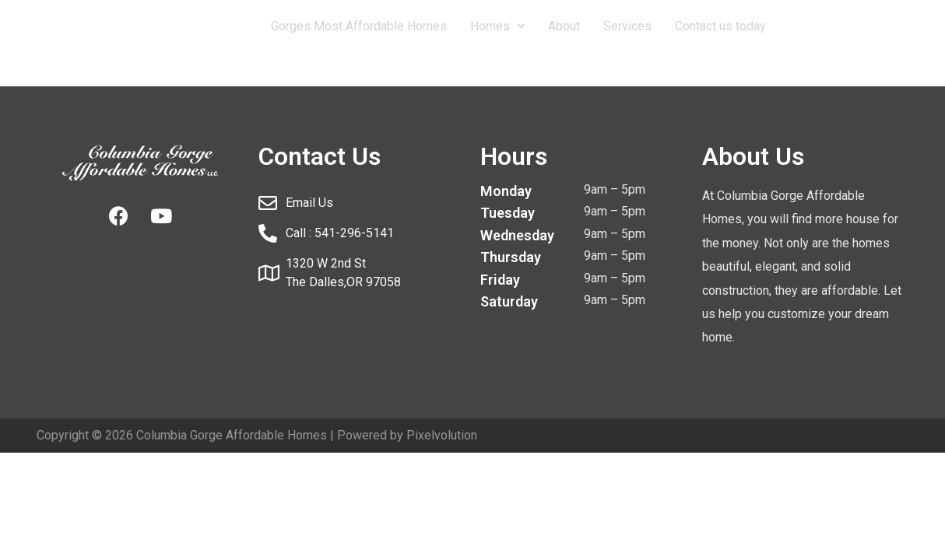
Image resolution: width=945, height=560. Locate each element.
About (564, 26)
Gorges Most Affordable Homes (359, 26)
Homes (497, 26)
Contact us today (720, 26)
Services (627, 26)
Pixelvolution (442, 435)
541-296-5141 (838, 26)
